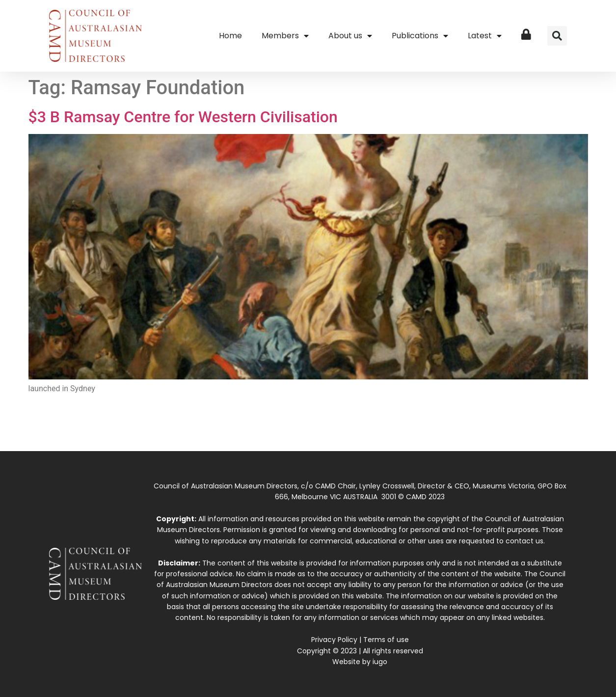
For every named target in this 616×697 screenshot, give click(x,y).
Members (285, 36)
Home (230, 36)
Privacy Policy (334, 640)
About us (350, 36)
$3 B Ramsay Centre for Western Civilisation (183, 117)
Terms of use (386, 640)
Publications (420, 36)
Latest (485, 36)
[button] (557, 36)
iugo (380, 662)
